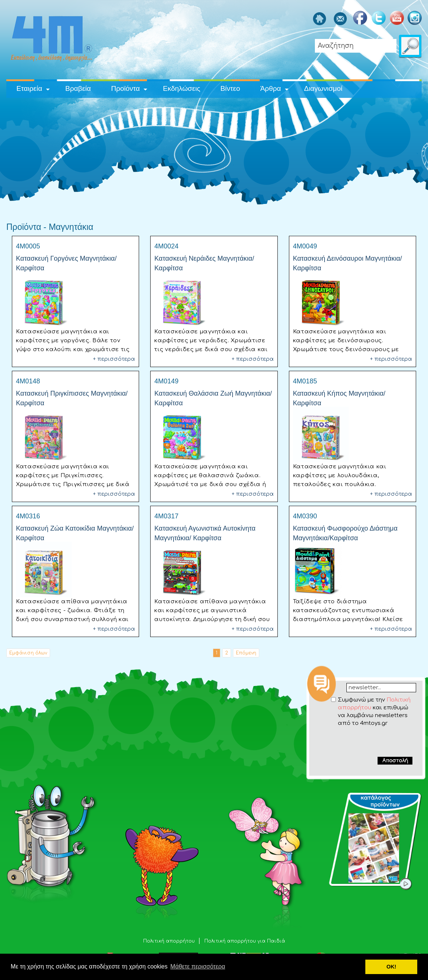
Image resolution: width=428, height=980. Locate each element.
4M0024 (166, 246)
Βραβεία (78, 88)
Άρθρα (271, 88)
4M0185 (305, 381)
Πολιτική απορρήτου (170, 941)
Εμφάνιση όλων (28, 653)
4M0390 (305, 516)
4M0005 (28, 246)
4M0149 (166, 381)
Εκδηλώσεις (182, 88)
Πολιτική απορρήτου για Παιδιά (245, 941)
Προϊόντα (125, 88)
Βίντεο (230, 88)
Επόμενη (246, 653)
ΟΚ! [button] (391, 967)
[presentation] (366, 742)
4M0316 (28, 516)
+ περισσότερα (114, 359)
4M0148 (28, 381)
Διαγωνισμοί (323, 88)
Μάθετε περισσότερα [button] (198, 966)
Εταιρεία (29, 88)
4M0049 (305, 246)
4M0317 (166, 516)
